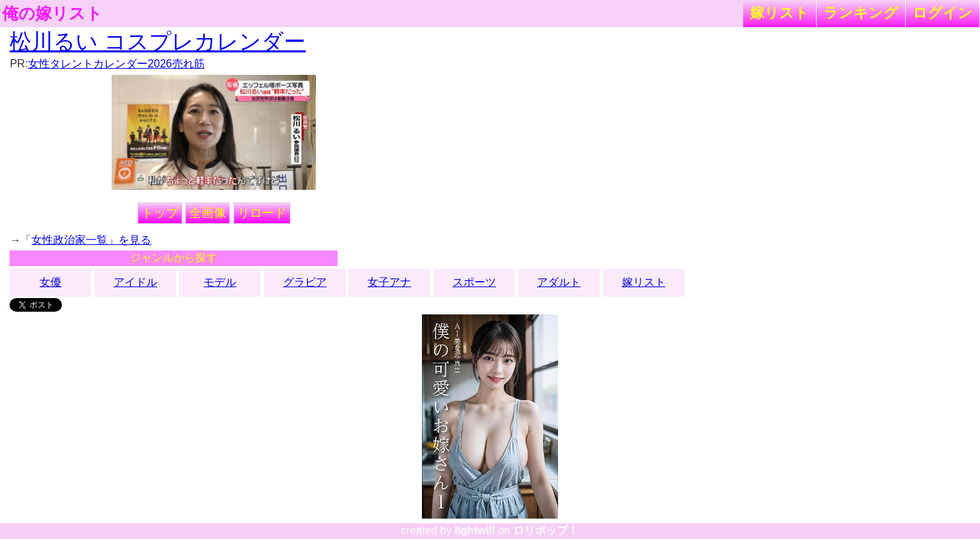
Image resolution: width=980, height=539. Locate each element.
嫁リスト (780, 13)
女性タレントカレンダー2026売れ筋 (116, 64)
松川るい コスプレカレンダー (158, 42)
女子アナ (389, 282)
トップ (160, 213)
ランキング (861, 13)
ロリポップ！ (546, 530)
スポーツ (474, 282)
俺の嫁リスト (52, 14)
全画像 (208, 213)
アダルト (559, 282)
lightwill (475, 530)
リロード (262, 213)
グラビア (305, 282)
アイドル (135, 282)
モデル (220, 282)
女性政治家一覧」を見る (91, 240)
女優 (50, 282)
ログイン (943, 13)
